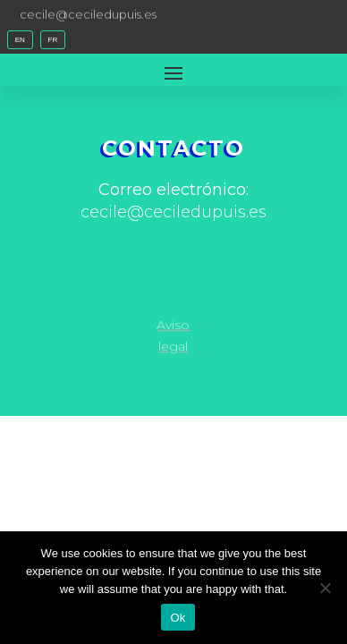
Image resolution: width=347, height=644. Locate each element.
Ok (178, 618)
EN (20, 40)
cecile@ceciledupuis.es (88, 13)
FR (53, 40)
